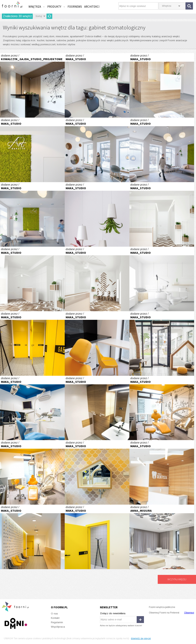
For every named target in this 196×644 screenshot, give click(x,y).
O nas (54, 614)
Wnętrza (37, 7)
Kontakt (55, 618)
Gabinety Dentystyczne (97, 85)
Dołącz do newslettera (113, 613)
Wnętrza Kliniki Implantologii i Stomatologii (162, 537)
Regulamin (57, 622)
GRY (32, 343)
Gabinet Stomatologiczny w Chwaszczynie (32, 85)
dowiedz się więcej (141, 638)
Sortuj (39, 16)
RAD (162, 214)
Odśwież (49, 16)
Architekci (92, 7)
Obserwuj (189, 613)
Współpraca (58, 627)
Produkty (56, 7)
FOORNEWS (75, 7)
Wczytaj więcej (177, 579)
